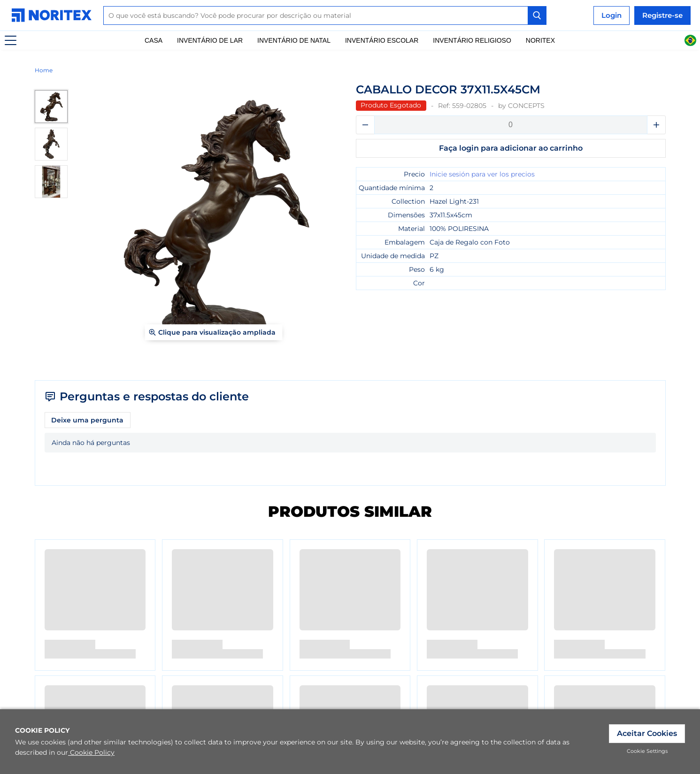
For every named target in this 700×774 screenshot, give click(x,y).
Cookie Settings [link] (647, 751)
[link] (54, 15)
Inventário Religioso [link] (472, 40)
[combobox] (325, 15)
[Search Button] (537, 15)
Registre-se (662, 15)
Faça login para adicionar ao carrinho (511, 148)
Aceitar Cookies (647, 733)
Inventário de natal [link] (294, 40)
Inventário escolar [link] (382, 40)
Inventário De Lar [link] (210, 40)
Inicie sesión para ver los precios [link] (482, 174)
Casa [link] (154, 40)
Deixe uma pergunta (87, 420)
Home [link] (44, 70)
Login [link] (612, 15)
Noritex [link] (540, 40)
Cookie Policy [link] (91, 752)
